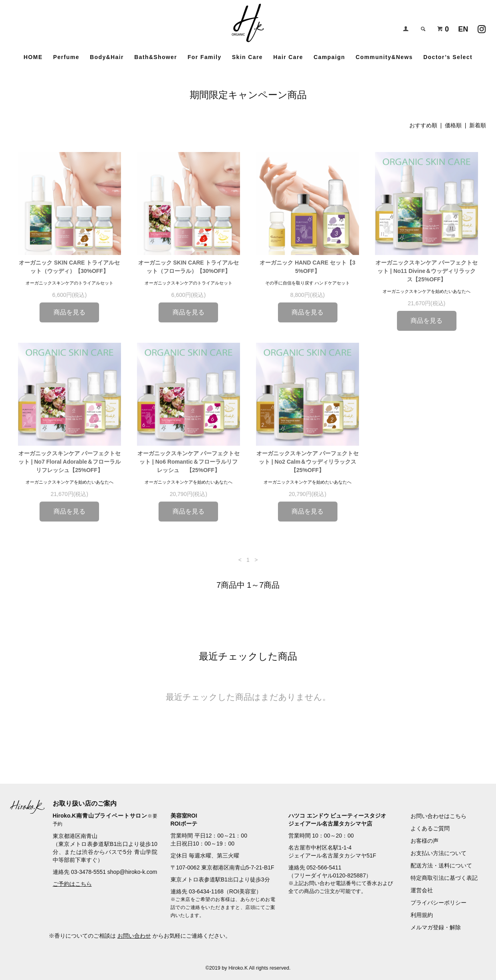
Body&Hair (107, 57)
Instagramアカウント (482, 27)
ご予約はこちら (72, 884)
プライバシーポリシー (438, 903)
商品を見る (69, 312)
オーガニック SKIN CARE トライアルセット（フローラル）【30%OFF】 (189, 267)
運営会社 (422, 890)
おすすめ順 (423, 125)
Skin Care (247, 57)
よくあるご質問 (430, 828)
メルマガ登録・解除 (436, 927)
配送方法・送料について (441, 865)
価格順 (453, 125)
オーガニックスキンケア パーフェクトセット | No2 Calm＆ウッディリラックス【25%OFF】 (308, 462)
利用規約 (422, 915)
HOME (33, 57)
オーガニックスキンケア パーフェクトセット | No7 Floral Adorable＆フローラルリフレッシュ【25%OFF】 (69, 462)
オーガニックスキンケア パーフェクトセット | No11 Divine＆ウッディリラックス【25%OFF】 (427, 271)
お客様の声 (425, 841)
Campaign (329, 57)
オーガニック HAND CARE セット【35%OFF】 (308, 267)
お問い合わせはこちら (438, 816)
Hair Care (288, 57)
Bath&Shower (156, 57)
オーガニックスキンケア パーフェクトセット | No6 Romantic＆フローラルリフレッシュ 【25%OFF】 (188, 462)
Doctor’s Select (448, 57)
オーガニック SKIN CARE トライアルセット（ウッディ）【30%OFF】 (69, 267)
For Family (205, 57)
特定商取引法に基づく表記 (444, 878)
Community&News (384, 57)
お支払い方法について (438, 853)
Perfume (66, 57)
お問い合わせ (134, 936)
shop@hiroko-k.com (132, 872)
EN (463, 29)
